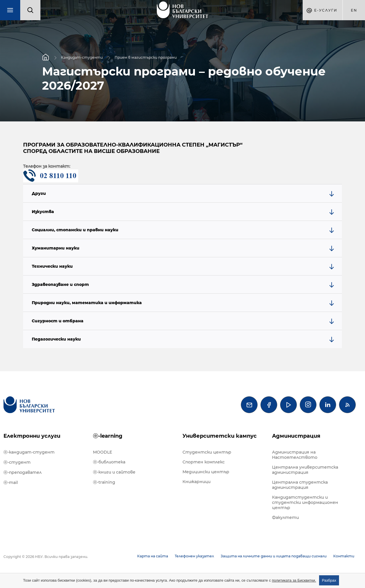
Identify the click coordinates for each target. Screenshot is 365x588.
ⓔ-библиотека (109, 462)
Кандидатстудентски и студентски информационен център (305, 502)
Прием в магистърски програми (146, 57)
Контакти (344, 556)
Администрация (296, 436)
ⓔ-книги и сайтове (114, 472)
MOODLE (103, 452)
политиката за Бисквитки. (294, 580)
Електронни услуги (32, 436)
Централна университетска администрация (305, 470)
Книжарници (197, 482)
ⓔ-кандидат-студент (29, 452)
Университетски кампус (220, 436)
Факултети (285, 517)
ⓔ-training (104, 482)
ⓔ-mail (11, 482)
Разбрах (329, 580)
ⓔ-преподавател (23, 472)
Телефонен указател (194, 556)
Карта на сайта (153, 556)
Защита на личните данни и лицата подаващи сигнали (274, 556)
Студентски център (207, 452)
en (354, 10)
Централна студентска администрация (300, 485)
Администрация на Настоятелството (295, 455)
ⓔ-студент (17, 462)
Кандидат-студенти (82, 57)
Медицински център (206, 472)
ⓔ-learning (108, 436)
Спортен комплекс (204, 462)
